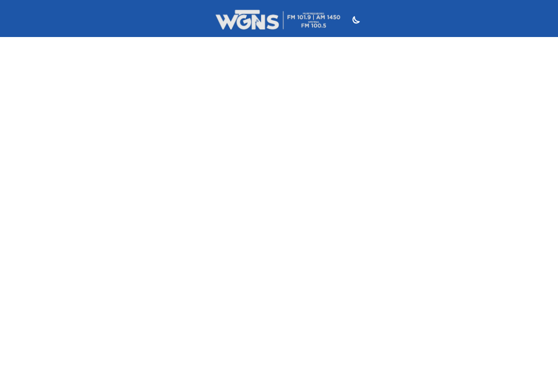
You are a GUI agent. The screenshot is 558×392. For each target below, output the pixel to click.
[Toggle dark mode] (355, 21)
